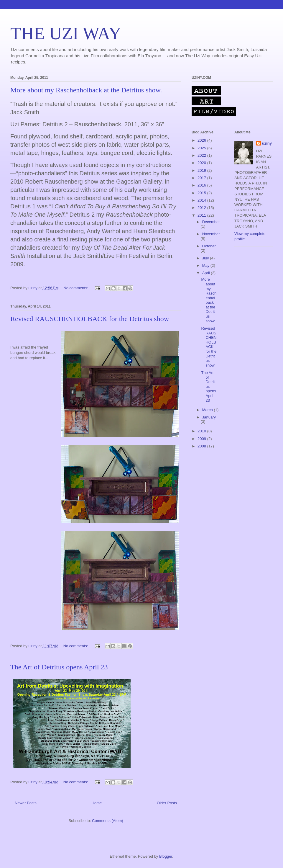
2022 (202, 155)
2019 (202, 170)
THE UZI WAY (66, 33)
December (211, 222)
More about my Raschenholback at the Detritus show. (86, 90)
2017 (202, 178)
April (207, 273)
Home (97, 803)
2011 (202, 215)
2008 (202, 446)
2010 (202, 431)
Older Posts (167, 803)
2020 (202, 163)
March (208, 410)
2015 (202, 193)
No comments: (76, 288)
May (206, 265)
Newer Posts (26, 803)
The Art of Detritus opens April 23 (59, 667)
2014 (202, 200)
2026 (202, 140)
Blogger (166, 856)
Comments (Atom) (107, 821)
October (209, 246)
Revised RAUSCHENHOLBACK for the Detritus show (90, 319)
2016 (202, 185)
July (206, 258)
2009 (202, 439)
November (211, 234)
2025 (202, 148)
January (209, 417)
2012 (202, 208)
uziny (267, 143)
